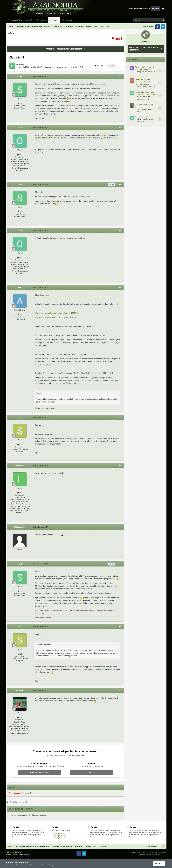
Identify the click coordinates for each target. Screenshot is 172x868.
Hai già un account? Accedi (139, 9)
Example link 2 (60, 836)
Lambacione (19, 466)
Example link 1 (60, 833)
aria (19, 287)
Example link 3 (60, 838)
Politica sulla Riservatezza (22, 854)
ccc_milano (141, 97)
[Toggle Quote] (37, 393)
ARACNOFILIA (17, 20)
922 (20, 445)
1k (20, 315)
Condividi (99, 66)
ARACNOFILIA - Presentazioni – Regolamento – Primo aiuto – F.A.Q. (57, 67)
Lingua (8, 854)
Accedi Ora (91, 772)
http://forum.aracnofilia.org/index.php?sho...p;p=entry (56, 317)
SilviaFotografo (142, 119)
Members (42, 20)
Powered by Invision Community (149, 854)
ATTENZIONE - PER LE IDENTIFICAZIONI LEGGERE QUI (65, 49)
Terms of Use (35, 865)
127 (20, 493)
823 (20, 155)
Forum (55, 20)
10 (20, 104)
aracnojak (19, 690)
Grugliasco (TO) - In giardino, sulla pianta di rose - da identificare (144, 82)
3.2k (20, 718)
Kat (138, 109)
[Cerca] (141, 20)
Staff (30, 20)
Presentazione (141, 117)
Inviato (41, 76)
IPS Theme (9, 852)
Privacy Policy (48, 865)
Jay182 (140, 87)
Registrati (156, 9)
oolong (19, 127)
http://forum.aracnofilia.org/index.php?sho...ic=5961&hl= (57, 313)
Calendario (68, 20)
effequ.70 (140, 72)
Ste (19, 417)
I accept (159, 863)
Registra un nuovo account (39, 772)
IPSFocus (18, 852)
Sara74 (21, 64)
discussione (115, 138)
